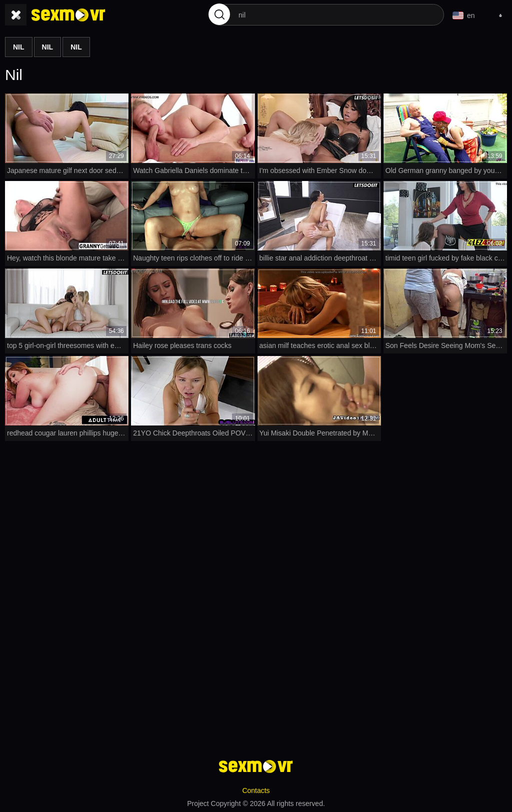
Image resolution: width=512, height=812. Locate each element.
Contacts (256, 790)
